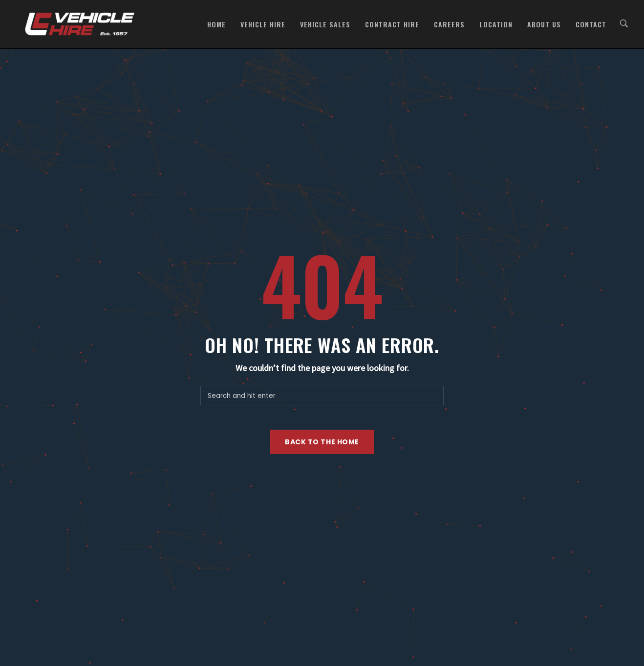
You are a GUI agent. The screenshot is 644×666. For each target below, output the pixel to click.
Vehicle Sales (325, 24)
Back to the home (322, 442)
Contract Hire (392, 24)
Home (216, 24)
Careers (449, 24)
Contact (591, 24)
